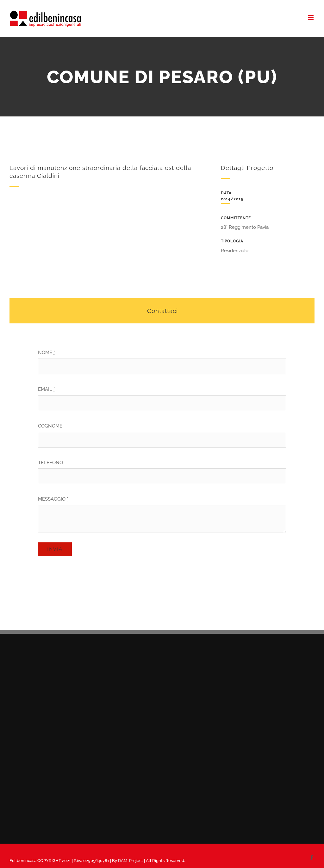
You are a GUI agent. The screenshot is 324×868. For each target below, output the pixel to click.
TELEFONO (50, 463)
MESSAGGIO (53, 499)
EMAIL (47, 389)
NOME (47, 353)
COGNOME (50, 426)
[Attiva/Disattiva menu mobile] (311, 18)
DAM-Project (131, 861)
